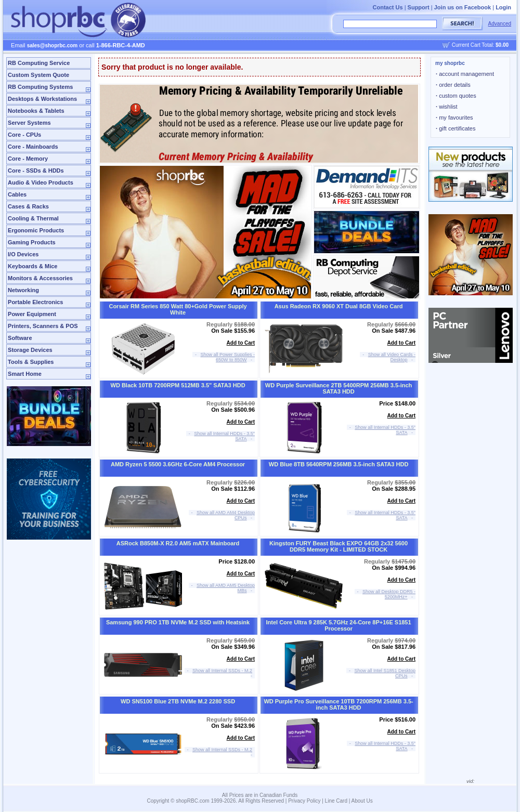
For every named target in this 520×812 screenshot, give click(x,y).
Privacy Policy (304, 801)
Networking (23, 290)
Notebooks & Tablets (36, 111)
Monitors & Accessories (40, 278)
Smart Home (25, 374)
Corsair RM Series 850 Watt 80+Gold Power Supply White (178, 309)
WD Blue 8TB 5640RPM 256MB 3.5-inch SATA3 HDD (339, 464)
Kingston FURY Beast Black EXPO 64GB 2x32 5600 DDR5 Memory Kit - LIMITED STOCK (339, 546)
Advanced (500, 24)
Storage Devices (30, 350)
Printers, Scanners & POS (43, 326)
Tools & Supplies (31, 362)
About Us (362, 801)
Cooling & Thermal (33, 218)
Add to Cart (241, 343)
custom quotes (456, 96)
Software (20, 338)
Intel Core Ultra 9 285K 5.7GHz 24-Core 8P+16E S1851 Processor (339, 625)
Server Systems (29, 123)
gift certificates (456, 128)
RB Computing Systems (40, 87)
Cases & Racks (28, 206)
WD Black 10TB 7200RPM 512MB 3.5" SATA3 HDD (178, 385)
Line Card (336, 801)
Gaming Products (32, 242)
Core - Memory (28, 159)
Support (419, 7)
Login (503, 7)
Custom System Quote (38, 75)
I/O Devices (23, 254)
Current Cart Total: (480, 45)
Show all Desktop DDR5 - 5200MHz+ (389, 594)
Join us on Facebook (463, 7)
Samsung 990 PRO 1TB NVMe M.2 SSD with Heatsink (178, 622)
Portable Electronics (35, 302)
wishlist (447, 107)
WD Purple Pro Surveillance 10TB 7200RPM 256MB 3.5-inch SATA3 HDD (338, 704)
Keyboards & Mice (32, 266)
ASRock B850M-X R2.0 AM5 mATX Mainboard (178, 543)
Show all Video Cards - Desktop (392, 357)
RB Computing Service (39, 63)
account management (465, 74)
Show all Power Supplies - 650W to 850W (228, 357)
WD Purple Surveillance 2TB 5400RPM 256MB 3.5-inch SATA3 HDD (339, 388)
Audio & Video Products (41, 182)
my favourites (454, 117)
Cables (17, 194)
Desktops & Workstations (42, 99)
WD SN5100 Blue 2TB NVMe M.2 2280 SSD (178, 701)
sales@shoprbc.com (53, 45)
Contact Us (388, 7)
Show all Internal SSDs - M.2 (222, 671)
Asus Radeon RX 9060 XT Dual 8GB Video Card (339, 306)
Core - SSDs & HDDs (36, 171)
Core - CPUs (24, 135)
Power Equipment (32, 314)
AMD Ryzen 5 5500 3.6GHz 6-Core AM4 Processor (178, 464)
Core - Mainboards (33, 147)
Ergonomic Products (36, 230)
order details (453, 85)
